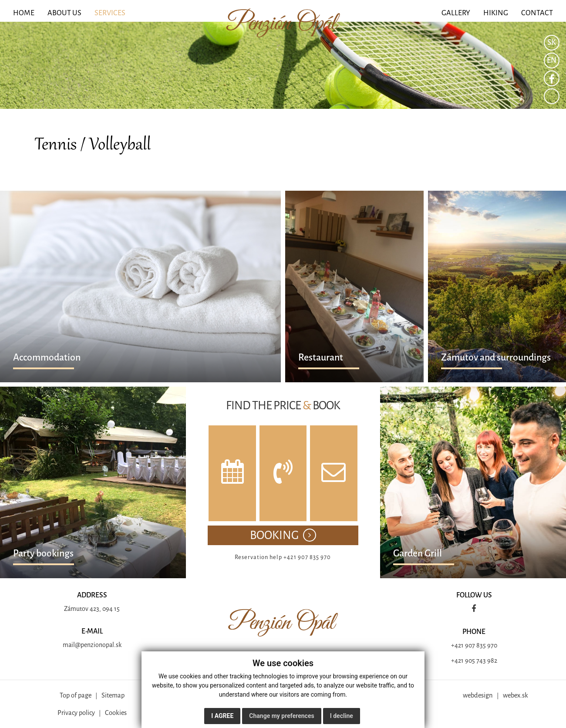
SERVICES (110, 13)
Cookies (116, 713)
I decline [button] (342, 716)
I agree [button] (222, 716)
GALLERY (456, 13)
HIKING (496, 13)
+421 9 (460, 645)
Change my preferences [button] (281, 716)
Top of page (76, 695)
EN (552, 60)
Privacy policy (76, 713)
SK (552, 42)
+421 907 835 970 (307, 557)
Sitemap (113, 695)
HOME (24, 13)
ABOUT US (64, 13)
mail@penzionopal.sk (92, 645)
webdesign (478, 695)
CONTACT (537, 13)
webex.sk (515, 695)
